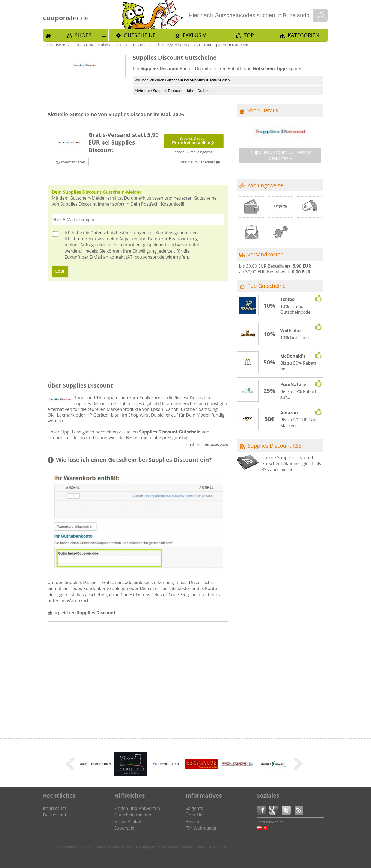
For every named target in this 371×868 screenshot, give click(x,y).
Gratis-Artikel (128, 821)
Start (49, 35)
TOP (249, 35)
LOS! (60, 271)
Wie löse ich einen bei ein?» (183, 80)
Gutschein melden (133, 815)
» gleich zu (85, 613)
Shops (83, 35)
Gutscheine (140, 35)
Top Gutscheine (267, 286)
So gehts (194, 808)
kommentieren (73, 162)
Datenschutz (56, 815)
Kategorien (304, 35)
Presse (192, 821)
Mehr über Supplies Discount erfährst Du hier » (173, 91)
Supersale (124, 828)
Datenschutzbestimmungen (118, 233)
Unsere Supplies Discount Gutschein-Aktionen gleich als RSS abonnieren (291, 464)
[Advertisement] (183, 331)
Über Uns (195, 815)
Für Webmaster (201, 828)
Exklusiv (194, 35)
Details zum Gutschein (197, 162)
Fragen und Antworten (137, 808)
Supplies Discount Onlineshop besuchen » (281, 155)
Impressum (55, 808)
